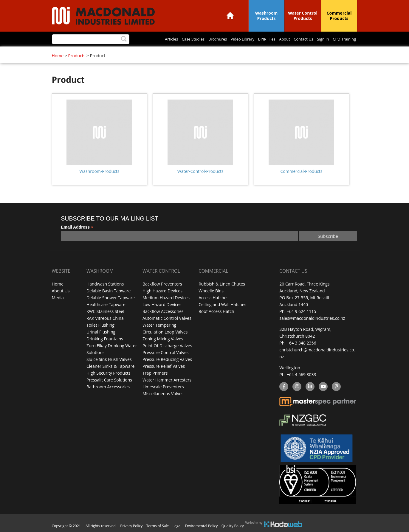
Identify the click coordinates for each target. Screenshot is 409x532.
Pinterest (336, 387)
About (274, 39)
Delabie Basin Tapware (109, 291)
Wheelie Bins (211, 291)
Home (230, 16)
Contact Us (296, 39)
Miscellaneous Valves (163, 394)
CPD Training (343, 39)
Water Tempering (159, 325)
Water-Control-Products (200, 171)
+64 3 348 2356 (302, 343)
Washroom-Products (99, 171)
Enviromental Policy (202, 526)
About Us (61, 291)
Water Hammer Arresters (167, 380)
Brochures (198, 39)
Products (77, 56)
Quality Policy (233, 526)
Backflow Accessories (163, 311)
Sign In (318, 39)
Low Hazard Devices (162, 304)
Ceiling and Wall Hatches (222, 304)
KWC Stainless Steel (105, 311)
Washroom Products (267, 16)
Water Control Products (303, 16)
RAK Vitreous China (105, 318)
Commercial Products (339, 16)
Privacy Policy (131, 526)
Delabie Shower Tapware (111, 298)
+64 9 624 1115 (302, 311)
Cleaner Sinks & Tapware (110, 366)
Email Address (77, 227)
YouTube (322, 387)
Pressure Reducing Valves (167, 359)
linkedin (310, 387)
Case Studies (171, 39)
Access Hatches (213, 298)
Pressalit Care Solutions (109, 380)
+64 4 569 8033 (302, 374)
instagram (297, 387)
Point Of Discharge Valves (167, 346)
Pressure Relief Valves (164, 366)
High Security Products (109, 373)
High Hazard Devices (162, 291)
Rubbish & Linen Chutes (222, 284)
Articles (146, 39)
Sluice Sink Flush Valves (109, 359)
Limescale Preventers (163, 387)
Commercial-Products (301, 171)
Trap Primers (155, 373)
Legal (177, 526)
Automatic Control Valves (167, 318)
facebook (283, 387)
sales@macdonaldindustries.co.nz (312, 318)
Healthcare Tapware (106, 304)
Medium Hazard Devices (166, 298)
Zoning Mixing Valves (163, 339)
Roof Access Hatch (216, 311)
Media (58, 298)
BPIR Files (254, 39)
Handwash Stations (105, 284)
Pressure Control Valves (165, 352)
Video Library (227, 39)
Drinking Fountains (105, 339)
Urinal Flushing (101, 332)
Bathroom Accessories (108, 387)
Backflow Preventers (162, 284)
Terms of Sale (158, 526)
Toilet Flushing (100, 325)
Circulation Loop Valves (165, 332)
